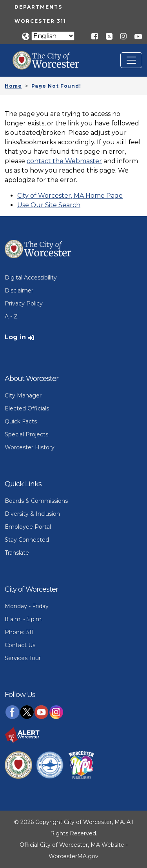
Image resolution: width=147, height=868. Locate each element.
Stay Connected (27, 540)
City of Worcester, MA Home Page (70, 196)
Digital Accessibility (31, 278)
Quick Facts (21, 421)
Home (13, 86)
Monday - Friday (27, 606)
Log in (15, 337)
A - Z (11, 316)
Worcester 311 (40, 21)
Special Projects (26, 434)
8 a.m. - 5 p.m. (24, 619)
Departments (38, 7)
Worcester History (30, 447)
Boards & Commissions (36, 501)
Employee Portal (28, 527)
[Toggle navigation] (131, 60)
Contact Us (20, 645)
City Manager (23, 395)
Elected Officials (27, 408)
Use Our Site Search (49, 205)
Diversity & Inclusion (32, 514)
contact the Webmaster (64, 161)
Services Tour (23, 658)
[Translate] (53, 36)
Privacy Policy (24, 303)
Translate (17, 553)
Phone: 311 (19, 632)
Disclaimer (19, 291)
